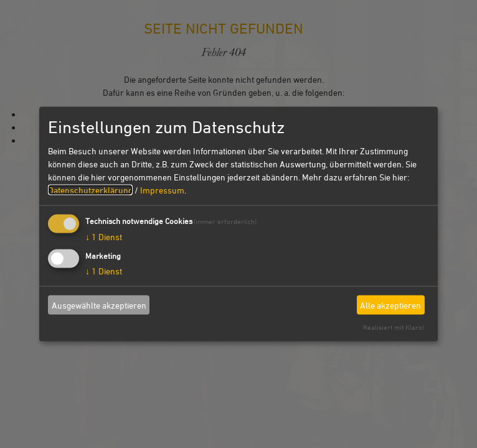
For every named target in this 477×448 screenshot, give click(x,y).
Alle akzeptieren (390, 305)
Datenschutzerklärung (90, 190)
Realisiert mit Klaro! (394, 327)
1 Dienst (104, 237)
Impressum (162, 190)
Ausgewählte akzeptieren (99, 305)
